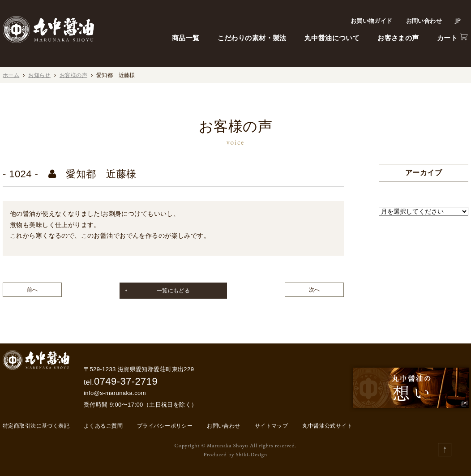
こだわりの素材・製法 (252, 38)
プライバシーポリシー (165, 426)
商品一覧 (186, 38)
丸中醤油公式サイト (327, 426)
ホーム (11, 75)
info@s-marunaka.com (115, 393)
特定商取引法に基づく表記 (36, 426)
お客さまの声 (398, 38)
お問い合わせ (424, 21)
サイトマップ (272, 426)
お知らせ (39, 75)
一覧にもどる (173, 291)
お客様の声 (73, 75)
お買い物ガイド (372, 21)
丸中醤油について (332, 38)
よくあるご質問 (103, 426)
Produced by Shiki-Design (236, 455)
